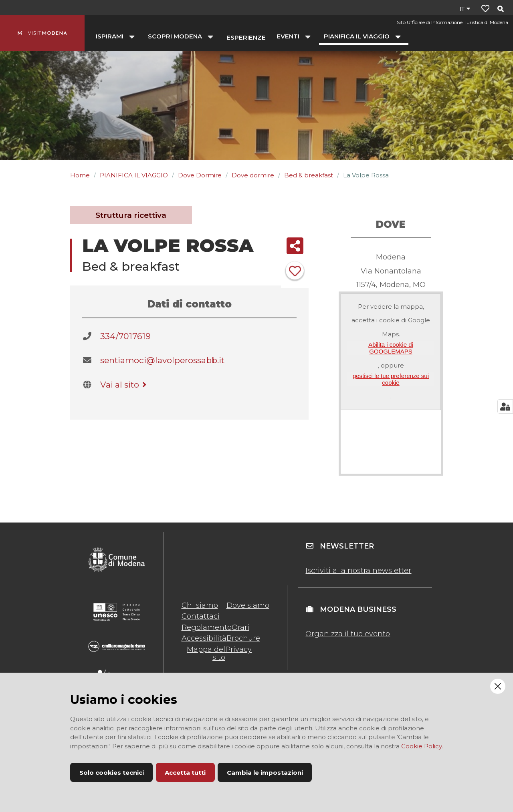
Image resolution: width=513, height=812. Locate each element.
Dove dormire (253, 175)
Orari (240, 627)
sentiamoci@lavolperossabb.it (162, 360)
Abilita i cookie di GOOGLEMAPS (391, 348)
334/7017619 (125, 336)
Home (80, 175)
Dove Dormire (200, 175)
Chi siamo (200, 605)
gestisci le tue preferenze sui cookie (391, 379)
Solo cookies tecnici (112, 773)
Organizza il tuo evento (348, 634)
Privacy (238, 649)
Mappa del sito (206, 653)
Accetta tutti (185, 773)
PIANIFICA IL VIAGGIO (134, 175)
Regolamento (207, 627)
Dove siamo (248, 605)
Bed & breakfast (309, 175)
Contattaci (201, 616)
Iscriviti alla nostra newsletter (358, 571)
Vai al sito (125, 385)
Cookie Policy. (422, 746)
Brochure (243, 638)
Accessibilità (204, 638)
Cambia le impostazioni (265, 773)
